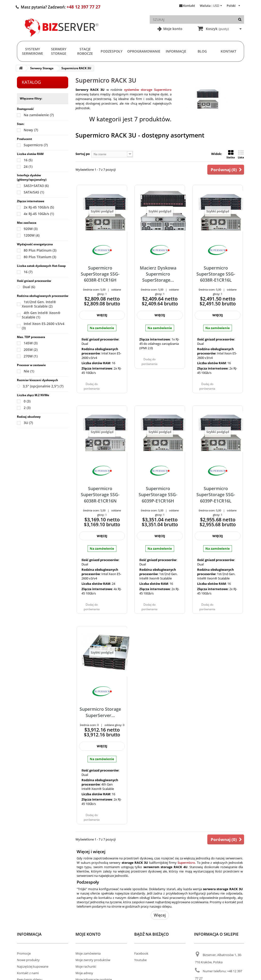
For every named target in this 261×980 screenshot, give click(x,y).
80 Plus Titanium (40, 257)
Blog (202, 51)
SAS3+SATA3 (36, 186)
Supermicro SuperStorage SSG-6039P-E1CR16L (216, 495)
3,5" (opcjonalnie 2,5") (43, 386)
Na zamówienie (39, 115)
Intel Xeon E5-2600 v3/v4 (43, 326)
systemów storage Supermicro (148, 90)
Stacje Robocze (85, 51)
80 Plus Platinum (40, 250)
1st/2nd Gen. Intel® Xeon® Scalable (39, 304)
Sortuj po (83, 154)
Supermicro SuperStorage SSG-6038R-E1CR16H (100, 274)
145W (31, 343)
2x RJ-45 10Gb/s (39, 207)
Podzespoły (112, 51)
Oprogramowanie (144, 51)
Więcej (160, 915)
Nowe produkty (28, 960)
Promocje (24, 953)
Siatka (231, 154)
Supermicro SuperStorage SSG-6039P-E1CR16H (158, 495)
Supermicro (36, 145)
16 (28, 160)
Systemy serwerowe (33, 51)
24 (28, 166)
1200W (32, 235)
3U (28, 423)
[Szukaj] (240, 19)
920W (31, 229)
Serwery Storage (59, 51)
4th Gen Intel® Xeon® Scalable (41, 315)
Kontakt (189, 6)
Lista (241, 154)
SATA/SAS (34, 192)
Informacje (176, 51)
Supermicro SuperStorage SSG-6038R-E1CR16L (216, 274)
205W (31, 350)
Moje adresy (84, 973)
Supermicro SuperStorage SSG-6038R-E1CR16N (100, 495)
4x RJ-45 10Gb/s (39, 214)
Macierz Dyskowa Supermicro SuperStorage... (158, 274)
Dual (29, 287)
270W (31, 356)
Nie (29, 371)
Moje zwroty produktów (93, 960)
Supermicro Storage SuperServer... (100, 712)
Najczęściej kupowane (33, 966)
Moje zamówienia (88, 953)
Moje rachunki (86, 966)
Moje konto (172, 29)
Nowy (31, 130)
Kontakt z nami (28, 973)
